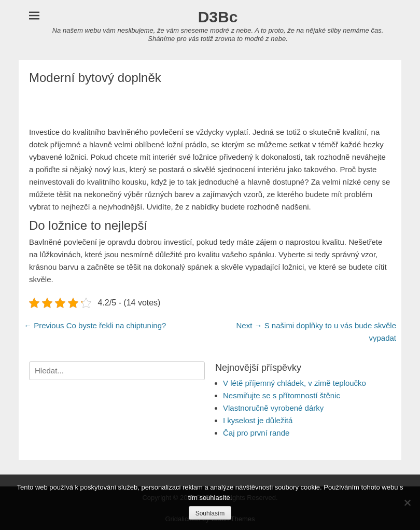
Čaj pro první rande (256, 433)
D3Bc (218, 17)
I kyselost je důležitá (258, 420)
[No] (407, 503)
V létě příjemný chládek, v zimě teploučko (295, 383)
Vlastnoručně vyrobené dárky (273, 408)
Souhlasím (210, 513)
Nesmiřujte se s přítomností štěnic (282, 395)
